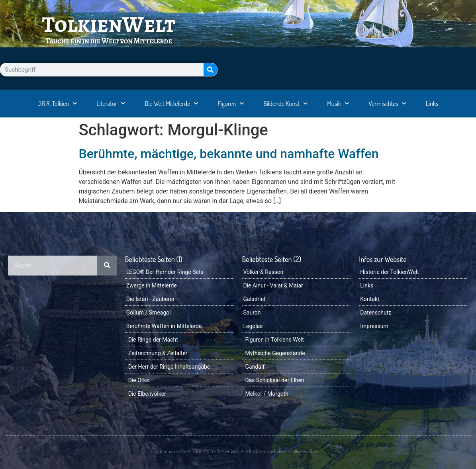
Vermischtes (387, 103)
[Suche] (210, 70)
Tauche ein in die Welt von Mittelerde (109, 41)
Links (432, 104)
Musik (338, 103)
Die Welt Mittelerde (171, 103)
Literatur (111, 103)
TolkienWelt (109, 24)
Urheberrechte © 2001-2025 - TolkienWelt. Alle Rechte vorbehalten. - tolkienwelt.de (238, 451)
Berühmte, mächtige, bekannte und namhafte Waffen (229, 154)
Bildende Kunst (285, 103)
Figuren (231, 103)
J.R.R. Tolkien (57, 103)
